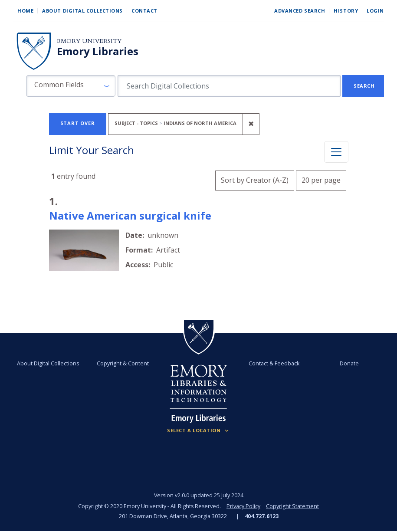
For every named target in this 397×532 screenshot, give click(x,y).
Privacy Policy (243, 506)
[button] (71, 86)
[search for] (229, 86)
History (346, 11)
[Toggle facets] (336, 152)
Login (375, 11)
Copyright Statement (292, 506)
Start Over (78, 123)
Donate (349, 363)
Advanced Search (300, 11)
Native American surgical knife (130, 215)
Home (25, 11)
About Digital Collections (82, 11)
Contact (144, 11)
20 (321, 179)
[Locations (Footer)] (198, 430)
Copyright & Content (123, 363)
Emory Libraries (98, 51)
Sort (255, 180)
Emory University (89, 41)
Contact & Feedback (274, 363)
